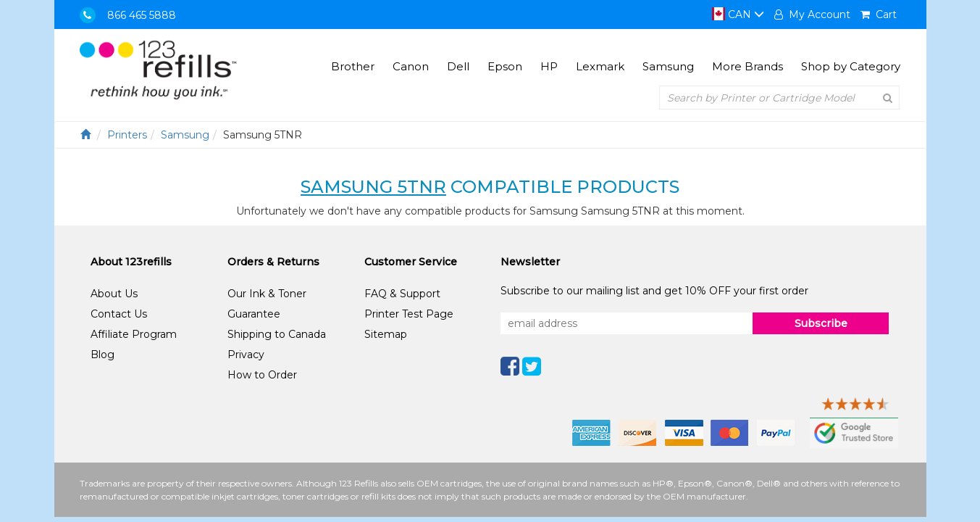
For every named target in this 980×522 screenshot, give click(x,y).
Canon (411, 66)
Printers (127, 135)
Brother (353, 66)
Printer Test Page (409, 314)
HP (549, 66)
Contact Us (119, 314)
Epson (505, 66)
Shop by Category (851, 66)
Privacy (246, 355)
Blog (102, 355)
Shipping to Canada (277, 334)
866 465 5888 (142, 15)
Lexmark (600, 66)
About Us (114, 294)
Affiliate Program (134, 334)
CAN (738, 14)
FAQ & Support (402, 294)
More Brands (747, 66)
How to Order (262, 375)
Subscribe (821, 323)
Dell (458, 66)
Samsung (668, 66)
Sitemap (386, 334)
